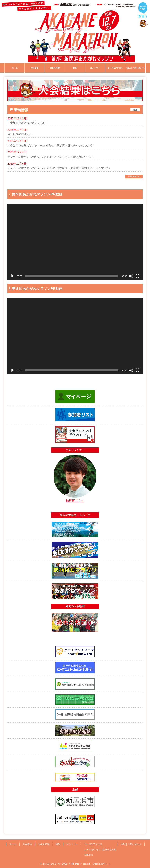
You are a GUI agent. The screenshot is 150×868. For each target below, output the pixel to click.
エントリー (72, 844)
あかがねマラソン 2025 (55, 864)
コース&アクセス (93, 844)
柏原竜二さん (75, 501)
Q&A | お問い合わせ (131, 844)
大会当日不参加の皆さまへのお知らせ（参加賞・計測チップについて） (51, 145)
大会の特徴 (44, 844)
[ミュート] (131, 276)
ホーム (13, 844)
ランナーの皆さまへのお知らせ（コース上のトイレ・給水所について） (51, 157)
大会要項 (27, 844)
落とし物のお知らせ (20, 134)
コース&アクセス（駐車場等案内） (101, 850)
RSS (135, 110)
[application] (75, 242)
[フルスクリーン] (137, 276)
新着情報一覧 (134, 176)
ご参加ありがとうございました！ (28, 123)
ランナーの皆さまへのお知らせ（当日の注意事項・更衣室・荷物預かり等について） (59, 168)
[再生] (12, 276)
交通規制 (88, 855)
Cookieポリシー (101, 864)
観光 (58, 844)
